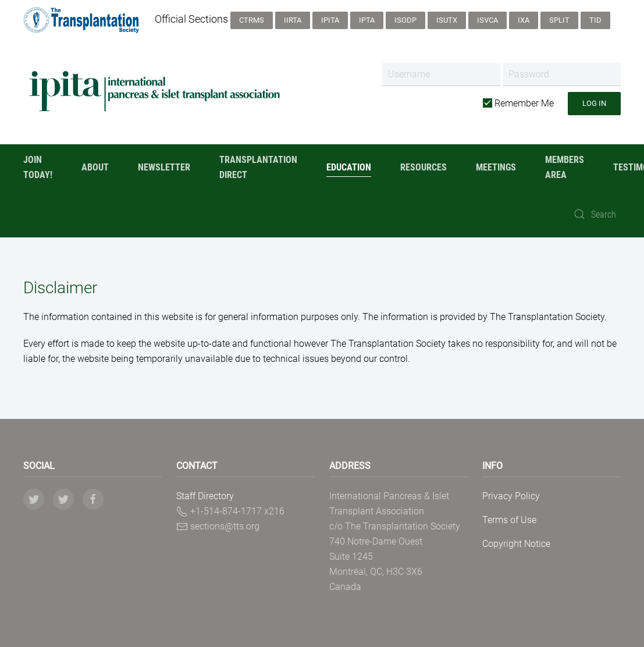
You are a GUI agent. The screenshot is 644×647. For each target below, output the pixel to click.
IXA (524, 20)
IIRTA (293, 20)
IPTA (367, 20)
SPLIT (559, 20)
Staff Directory (205, 496)
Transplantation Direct (258, 167)
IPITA (330, 20)
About (95, 167)
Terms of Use (509, 520)
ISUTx (447, 20)
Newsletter (164, 167)
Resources (424, 167)
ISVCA (488, 20)
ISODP (405, 20)
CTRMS (252, 20)
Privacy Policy (511, 496)
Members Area (565, 167)
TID (595, 20)
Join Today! (38, 167)
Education (349, 167)
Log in (594, 103)
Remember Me (518, 103)
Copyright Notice (516, 544)
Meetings (496, 167)
